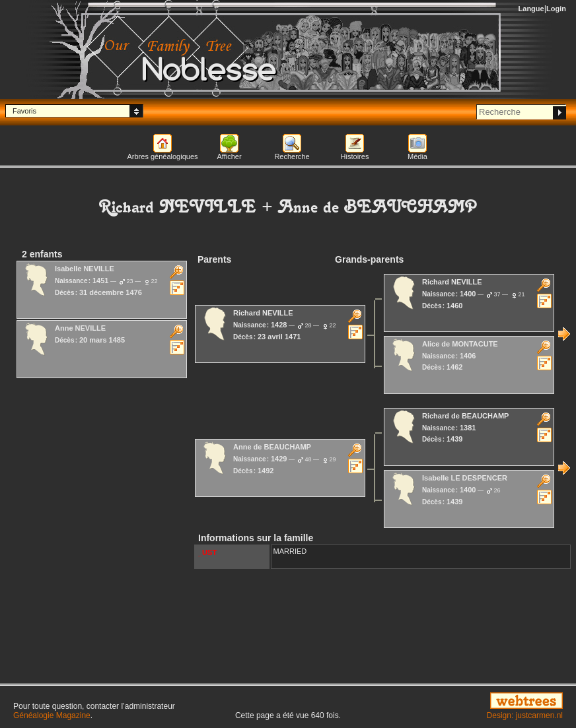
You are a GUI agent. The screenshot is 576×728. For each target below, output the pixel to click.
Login (556, 9)
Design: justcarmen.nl (525, 715)
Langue (531, 9)
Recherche (292, 156)
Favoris (24, 111)
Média (417, 156)
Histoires (355, 156)
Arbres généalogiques (162, 156)
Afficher (229, 156)
